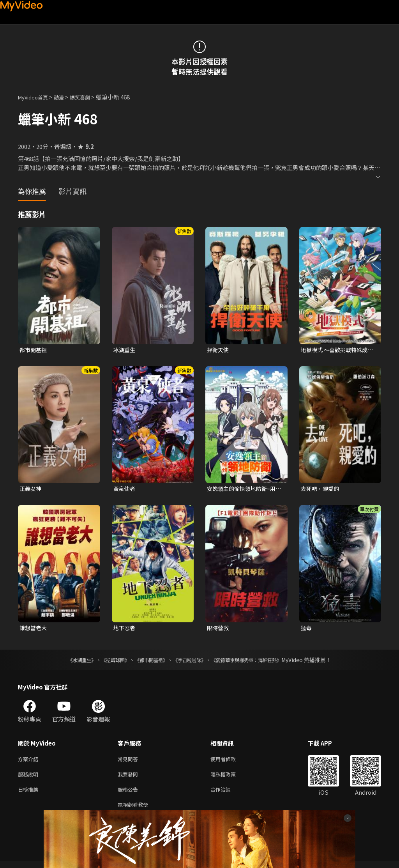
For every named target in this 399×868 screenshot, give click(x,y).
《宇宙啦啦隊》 (191, 662)
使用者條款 (230, 762)
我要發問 (129, 778)
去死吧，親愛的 (321, 490)
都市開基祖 (34, 350)
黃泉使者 (125, 490)
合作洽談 (227, 794)
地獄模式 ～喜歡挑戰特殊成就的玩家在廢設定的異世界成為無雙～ (336, 350)
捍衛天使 (219, 350)
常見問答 (129, 762)
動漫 (65, 97)
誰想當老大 (34, 630)
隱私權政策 (230, 778)
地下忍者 (125, 630)
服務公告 (129, 794)
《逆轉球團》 (106, 662)
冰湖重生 (125, 350)
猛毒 (307, 630)
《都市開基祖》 (147, 662)
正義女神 (31, 490)
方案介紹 (30, 762)
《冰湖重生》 (68, 662)
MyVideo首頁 (36, 97)
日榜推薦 (30, 794)
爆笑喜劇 (88, 97)
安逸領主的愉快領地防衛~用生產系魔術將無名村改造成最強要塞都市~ (244, 490)
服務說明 (30, 778)
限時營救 (219, 630)
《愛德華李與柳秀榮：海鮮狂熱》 (256, 662)
